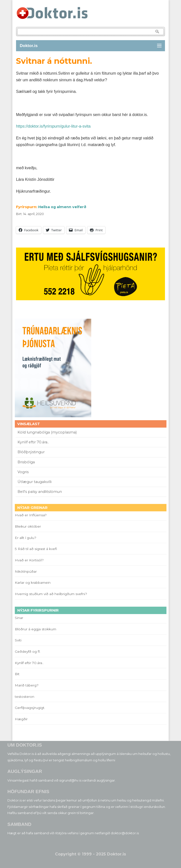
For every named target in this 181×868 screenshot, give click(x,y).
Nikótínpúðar (26, 571)
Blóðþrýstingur (31, 452)
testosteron (25, 697)
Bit (17, 674)
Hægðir (21, 719)
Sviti (18, 640)
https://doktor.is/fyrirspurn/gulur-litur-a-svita (53, 126)
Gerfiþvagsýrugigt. (30, 708)
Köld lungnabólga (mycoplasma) (47, 432)
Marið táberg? (27, 685)
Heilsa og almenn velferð (62, 207)
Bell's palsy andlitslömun (40, 492)
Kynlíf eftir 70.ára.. (33, 442)
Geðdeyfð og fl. (28, 651)
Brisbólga (26, 462)
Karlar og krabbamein (33, 583)
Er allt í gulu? (26, 538)
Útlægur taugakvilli (35, 482)
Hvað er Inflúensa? (31, 515)
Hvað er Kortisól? (30, 560)
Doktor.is (29, 46)
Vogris (23, 472)
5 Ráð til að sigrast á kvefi (36, 549)
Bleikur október (28, 526)
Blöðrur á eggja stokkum (36, 629)
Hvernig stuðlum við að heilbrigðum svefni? (51, 594)
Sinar (19, 618)
